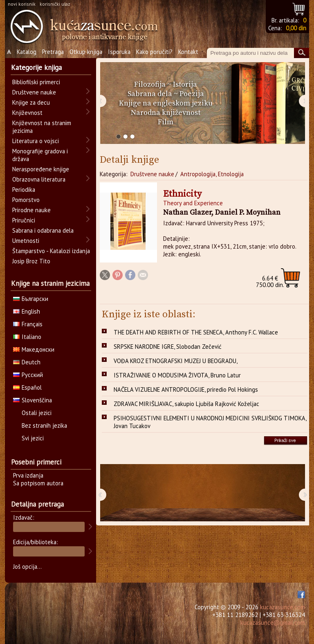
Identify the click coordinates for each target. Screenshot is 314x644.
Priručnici (24, 220)
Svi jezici (33, 438)
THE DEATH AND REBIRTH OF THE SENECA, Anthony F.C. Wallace (196, 332)
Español (27, 387)
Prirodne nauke (31, 210)
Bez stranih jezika (44, 425)
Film (166, 122)
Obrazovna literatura (39, 179)
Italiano (27, 337)
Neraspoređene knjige (41, 169)
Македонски (34, 349)
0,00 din (296, 28)
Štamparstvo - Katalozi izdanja (51, 251)
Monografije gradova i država (40, 155)
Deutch (27, 362)
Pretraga (53, 52)
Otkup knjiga (86, 52)
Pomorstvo (26, 200)
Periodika (24, 190)
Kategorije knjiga (36, 67)
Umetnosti (26, 241)
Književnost (27, 113)
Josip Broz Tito (31, 261)
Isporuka (119, 52)
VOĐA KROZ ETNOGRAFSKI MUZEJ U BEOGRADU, (176, 361)
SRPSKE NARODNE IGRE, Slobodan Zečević (168, 347)
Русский (28, 375)
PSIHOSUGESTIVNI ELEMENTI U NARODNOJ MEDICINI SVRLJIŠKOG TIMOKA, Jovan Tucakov (210, 422)
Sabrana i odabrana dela (43, 230)
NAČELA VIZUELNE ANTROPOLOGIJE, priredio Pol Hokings (186, 389)
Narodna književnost (166, 113)
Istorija (185, 84)
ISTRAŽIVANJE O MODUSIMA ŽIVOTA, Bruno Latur (177, 375)
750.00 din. (270, 282)
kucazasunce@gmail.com (273, 623)
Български (31, 299)
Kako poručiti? (154, 52)
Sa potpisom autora (38, 483)
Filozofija (150, 84)
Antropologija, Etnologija (212, 174)
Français (28, 324)
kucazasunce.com (283, 607)
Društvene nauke (152, 174)
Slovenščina (33, 400)
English (27, 311)
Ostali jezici (37, 413)
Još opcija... (27, 567)
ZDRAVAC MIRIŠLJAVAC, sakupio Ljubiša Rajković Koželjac (186, 404)
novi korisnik (22, 4)
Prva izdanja (28, 475)
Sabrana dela (150, 94)
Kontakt (188, 52)
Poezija (192, 94)
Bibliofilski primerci (36, 82)
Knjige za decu (31, 102)
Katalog (27, 52)
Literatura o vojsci (36, 141)
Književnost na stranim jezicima (42, 127)
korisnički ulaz (55, 4)
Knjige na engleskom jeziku (166, 103)
